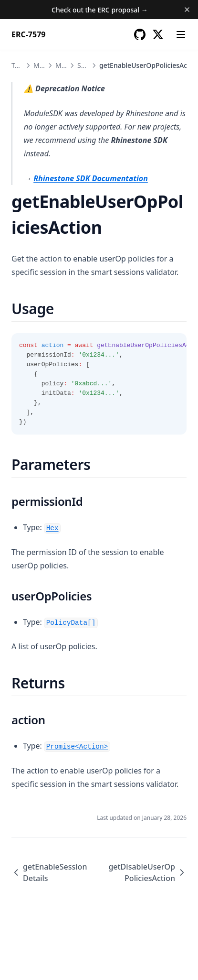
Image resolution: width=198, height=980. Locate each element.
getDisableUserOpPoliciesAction (147, 872)
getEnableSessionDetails (49, 872)
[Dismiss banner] (187, 10)
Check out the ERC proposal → (100, 10)
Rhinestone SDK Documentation (91, 178)
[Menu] (181, 34)
